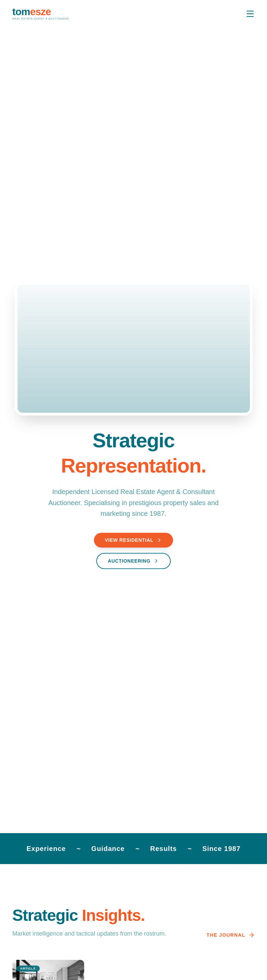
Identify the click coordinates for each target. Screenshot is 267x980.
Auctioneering (133, 562)
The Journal (231, 935)
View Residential (133, 541)
